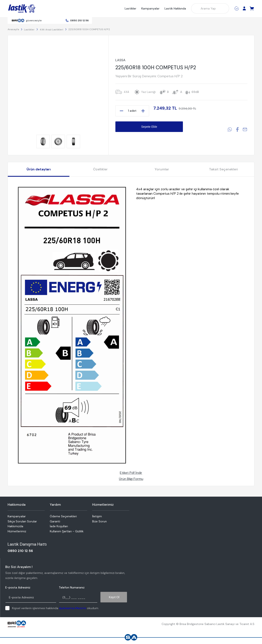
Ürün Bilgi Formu (131, 479)
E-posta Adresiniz (18, 588)
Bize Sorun (99, 521)
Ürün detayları (39, 169)
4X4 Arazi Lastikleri (51, 30)
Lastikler (130, 8)
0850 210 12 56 (79, 20)
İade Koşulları (59, 526)
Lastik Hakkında (175, 8)
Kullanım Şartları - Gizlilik (67, 531)
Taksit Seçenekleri (224, 169)
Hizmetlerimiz (17, 531)
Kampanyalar (150, 8)
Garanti (55, 521)
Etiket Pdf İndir (131, 473)
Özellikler (100, 169)
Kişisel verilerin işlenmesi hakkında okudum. (55, 608)
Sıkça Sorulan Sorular (22, 521)
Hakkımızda (15, 526)
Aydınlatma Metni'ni (73, 608)
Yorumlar (162, 169)
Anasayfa (13, 29)
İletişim (97, 516)
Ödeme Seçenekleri (63, 516)
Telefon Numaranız (72, 588)
